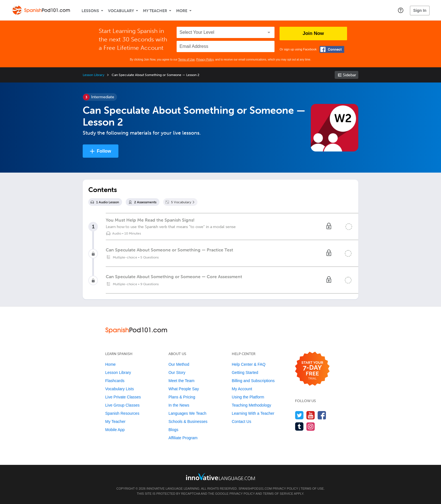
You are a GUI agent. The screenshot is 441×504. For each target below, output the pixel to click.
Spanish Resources (122, 413)
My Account (242, 389)
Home (110, 364)
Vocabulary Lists (120, 389)
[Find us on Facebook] (322, 415)
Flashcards (115, 381)
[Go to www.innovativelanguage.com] (220, 477)
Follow (104, 151)
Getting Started (245, 373)
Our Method (179, 364)
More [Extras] (182, 11)
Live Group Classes (122, 405)
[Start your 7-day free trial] (312, 369)
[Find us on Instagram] (311, 426)
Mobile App (115, 430)
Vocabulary (121, 11)
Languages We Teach (187, 413)
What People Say (184, 389)
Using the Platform (248, 397)
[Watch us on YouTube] (311, 415)
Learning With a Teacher (253, 413)
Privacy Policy (205, 60)
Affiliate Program (183, 438)
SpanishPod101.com (255, 489)
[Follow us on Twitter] (299, 415)
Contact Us (241, 422)
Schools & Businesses (188, 422)
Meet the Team (181, 381)
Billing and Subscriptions (253, 381)
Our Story (177, 373)
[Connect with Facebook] (332, 49)
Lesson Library (94, 75)
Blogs (173, 430)
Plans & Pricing (182, 397)
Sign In (420, 10)
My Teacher (155, 11)
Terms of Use (186, 60)
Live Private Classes (123, 397)
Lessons (90, 11)
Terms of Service (278, 494)
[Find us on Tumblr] (299, 426)
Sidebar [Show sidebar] (349, 75)
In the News (179, 405)
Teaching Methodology (251, 405)
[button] (401, 10)
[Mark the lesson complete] (349, 227)
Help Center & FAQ (249, 364)
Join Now (313, 33)
